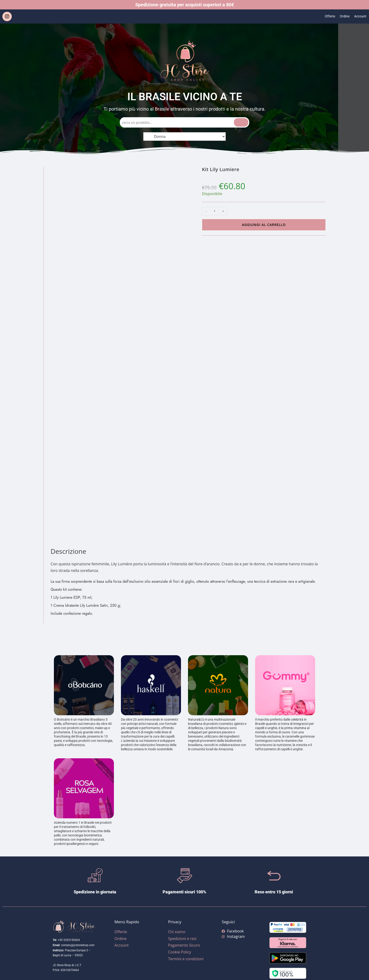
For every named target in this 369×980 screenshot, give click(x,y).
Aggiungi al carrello (264, 225)
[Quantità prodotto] (215, 211)
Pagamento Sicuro (184, 945)
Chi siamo (177, 932)
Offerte (327, 16)
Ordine (343, 16)
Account (360, 16)
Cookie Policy (180, 952)
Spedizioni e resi (182, 939)
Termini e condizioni (186, 959)
